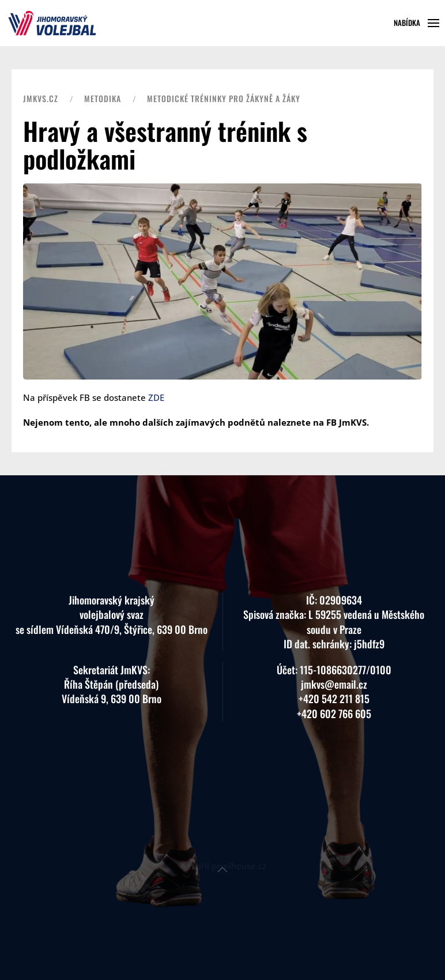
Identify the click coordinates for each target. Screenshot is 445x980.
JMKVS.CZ (41, 98)
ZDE (156, 397)
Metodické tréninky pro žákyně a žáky (224, 98)
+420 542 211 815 (334, 679)
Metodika (103, 98)
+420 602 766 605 (334, 693)
